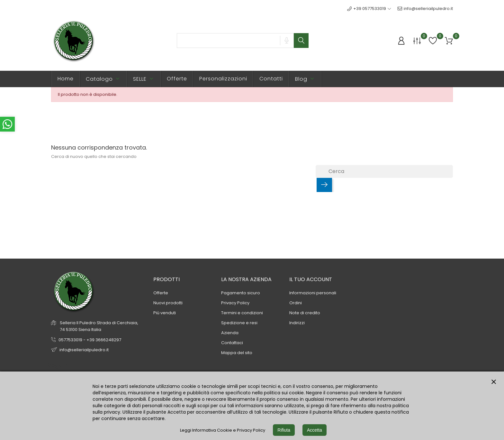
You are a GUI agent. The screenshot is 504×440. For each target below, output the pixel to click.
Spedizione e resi (239, 323)
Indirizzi (297, 323)
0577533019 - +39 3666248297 (90, 340)
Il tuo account (311, 279)
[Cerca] (384, 171)
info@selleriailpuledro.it (425, 9)
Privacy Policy (235, 303)
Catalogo (103, 79)
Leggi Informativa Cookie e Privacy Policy (223, 430)
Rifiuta (284, 430)
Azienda (230, 333)
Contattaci (232, 343)
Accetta (315, 430)
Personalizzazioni (223, 79)
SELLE (144, 79)
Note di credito (305, 313)
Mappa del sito (237, 353)
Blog (305, 79)
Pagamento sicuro (241, 293)
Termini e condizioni (242, 313)
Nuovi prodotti (168, 303)
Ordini (296, 303)
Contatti (271, 79)
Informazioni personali (313, 293)
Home (66, 79)
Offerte (177, 79)
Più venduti (165, 313)
